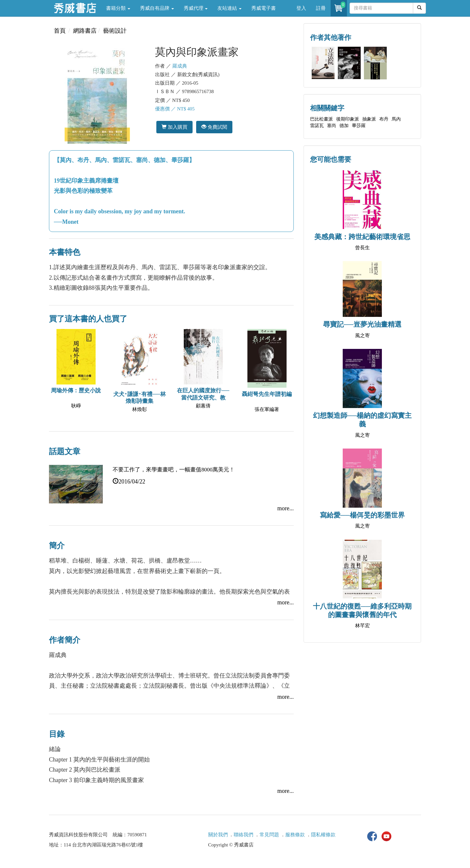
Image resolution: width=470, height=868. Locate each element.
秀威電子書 (264, 8)
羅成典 (180, 66)
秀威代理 (196, 8)
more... (286, 508)
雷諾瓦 (317, 126)
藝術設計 (115, 31)
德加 (344, 126)
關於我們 (218, 835)
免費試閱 (214, 127)
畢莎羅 (359, 126)
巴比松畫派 (321, 119)
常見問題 (269, 835)
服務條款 (295, 835)
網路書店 (85, 31)
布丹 (384, 119)
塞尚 (332, 126)
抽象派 (369, 119)
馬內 (396, 119)
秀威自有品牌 (157, 8)
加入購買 (174, 127)
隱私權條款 (323, 835)
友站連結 (229, 8)
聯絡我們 (243, 835)
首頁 (60, 31)
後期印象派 (348, 119)
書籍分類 (118, 8)
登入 (301, 8)
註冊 (321, 8)
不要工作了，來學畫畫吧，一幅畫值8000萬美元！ (174, 470)
